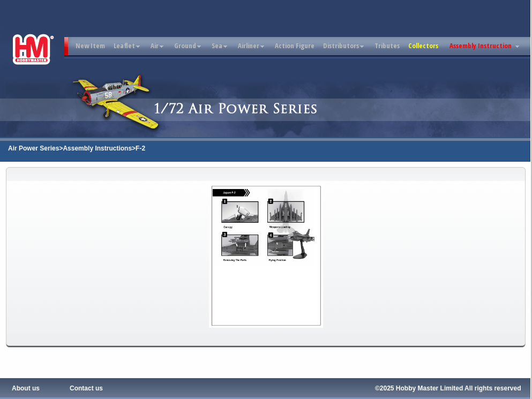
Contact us (86, 388)
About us (26, 388)
